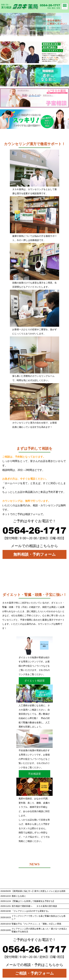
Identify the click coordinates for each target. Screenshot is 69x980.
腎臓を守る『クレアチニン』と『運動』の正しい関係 (36, 924)
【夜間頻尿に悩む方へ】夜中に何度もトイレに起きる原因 (38, 891)
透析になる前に (19, 896)
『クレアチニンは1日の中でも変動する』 (31, 911)
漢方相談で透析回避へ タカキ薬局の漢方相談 (34, 906)
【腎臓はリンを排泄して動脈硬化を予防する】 (33, 901)
